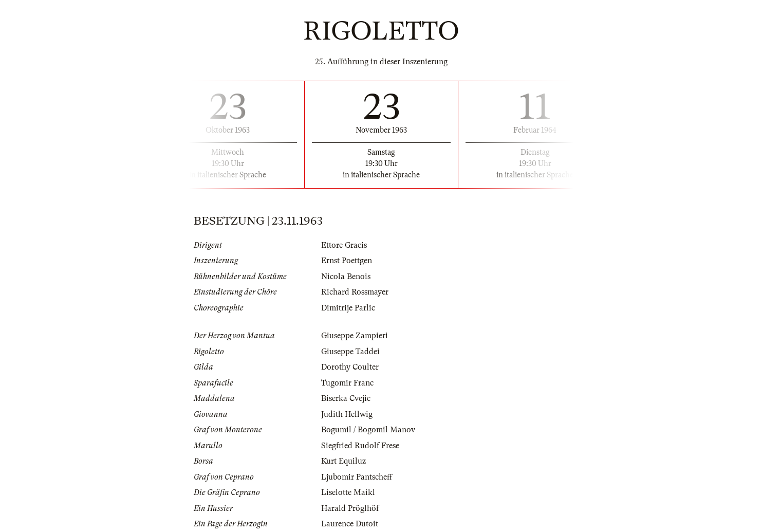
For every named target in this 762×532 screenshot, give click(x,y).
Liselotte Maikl (348, 492)
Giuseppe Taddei (350, 352)
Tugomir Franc (347, 383)
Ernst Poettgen (347, 261)
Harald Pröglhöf (350, 508)
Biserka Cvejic (346, 398)
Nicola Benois (346, 277)
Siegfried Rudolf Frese (360, 446)
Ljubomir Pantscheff (357, 477)
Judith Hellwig (347, 414)
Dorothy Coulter (350, 367)
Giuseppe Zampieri (355, 336)
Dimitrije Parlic (348, 308)
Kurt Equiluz (343, 461)
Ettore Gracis (344, 245)
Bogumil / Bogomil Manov (368, 430)
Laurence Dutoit (350, 524)
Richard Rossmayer (355, 292)
